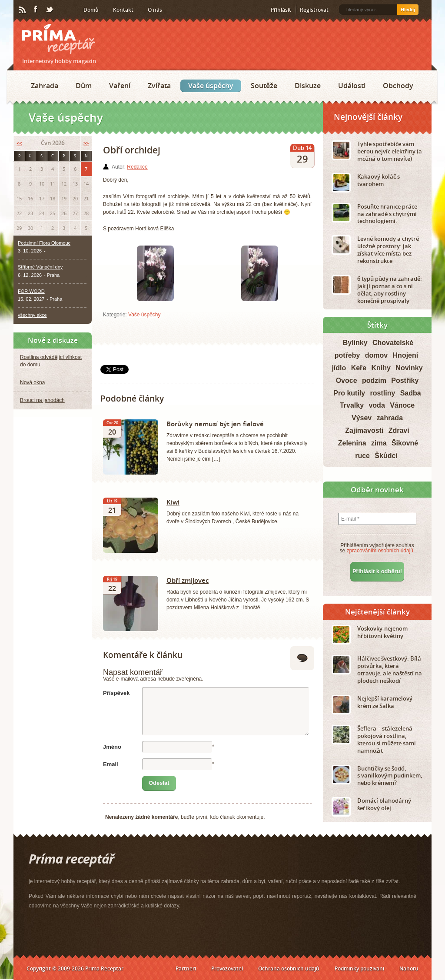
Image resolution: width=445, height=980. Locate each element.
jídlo (339, 368)
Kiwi (173, 502)
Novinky (409, 368)
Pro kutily (349, 393)
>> (86, 143)
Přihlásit (281, 10)
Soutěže (264, 86)
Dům (84, 86)
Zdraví (399, 430)
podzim (374, 380)
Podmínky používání (359, 968)
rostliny (383, 393)
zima (379, 443)
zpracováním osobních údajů (380, 551)
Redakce (137, 167)
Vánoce (402, 405)
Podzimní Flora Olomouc (44, 243)
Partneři (186, 968)
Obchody (398, 86)
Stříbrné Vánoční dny (40, 267)
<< (19, 143)
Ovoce (347, 380)
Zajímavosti (364, 430)
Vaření (120, 86)
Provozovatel (227, 968)
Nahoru (409, 968)
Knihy (381, 368)
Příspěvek (116, 693)
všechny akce (32, 315)
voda (377, 405)
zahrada (390, 418)
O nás (155, 10)
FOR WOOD (31, 291)
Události (352, 86)
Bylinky (355, 343)
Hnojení (406, 355)
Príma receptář (59, 39)
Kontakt (123, 10)
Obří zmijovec (188, 580)
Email (111, 764)
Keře (359, 368)
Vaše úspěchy (211, 86)
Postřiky (405, 380)
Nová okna (32, 382)
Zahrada (45, 86)
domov (376, 355)
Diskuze (308, 86)
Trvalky (352, 405)
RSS (23, 10)
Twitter (50, 10)
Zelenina (352, 443)
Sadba (411, 393)
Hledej (408, 10)
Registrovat (314, 10)
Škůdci (386, 456)
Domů (91, 10)
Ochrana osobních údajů (289, 968)
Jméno (112, 747)
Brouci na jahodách (42, 400)
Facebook (36, 10)
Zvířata (159, 86)
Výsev (362, 418)
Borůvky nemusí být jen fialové (215, 424)
